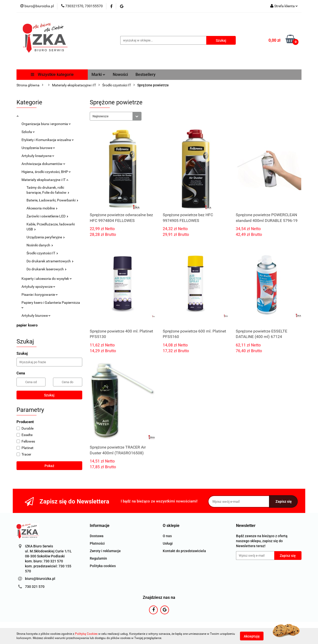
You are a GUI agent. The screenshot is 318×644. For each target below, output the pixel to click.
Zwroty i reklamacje (105, 551)
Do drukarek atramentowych (50, 261)
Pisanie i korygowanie (40, 295)
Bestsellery (145, 75)
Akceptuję (252, 636)
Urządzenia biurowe (38, 148)
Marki (98, 75)
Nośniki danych (40, 245)
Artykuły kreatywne (38, 156)
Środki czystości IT (42, 253)
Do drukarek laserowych (46, 269)
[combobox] (116, 116)
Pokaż (49, 466)
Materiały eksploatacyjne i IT (45, 180)
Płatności (97, 543)
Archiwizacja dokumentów (43, 164)
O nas (167, 536)
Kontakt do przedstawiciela (184, 551)
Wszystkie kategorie (52, 75)
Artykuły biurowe (36, 316)
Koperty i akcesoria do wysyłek (47, 279)
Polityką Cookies (86, 634)
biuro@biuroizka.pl (40, 579)
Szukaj (49, 395)
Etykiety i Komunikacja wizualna (48, 140)
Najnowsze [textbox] (100, 116)
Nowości (120, 75)
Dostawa (97, 536)
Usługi (168, 543)
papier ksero (27, 325)
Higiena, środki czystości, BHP (46, 172)
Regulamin (98, 558)
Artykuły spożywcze (38, 287)
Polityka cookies (103, 566)
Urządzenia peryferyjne (46, 237)
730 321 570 (35, 587)
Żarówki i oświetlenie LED (47, 216)
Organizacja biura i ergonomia (46, 124)
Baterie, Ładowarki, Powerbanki (52, 200)
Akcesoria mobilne (42, 208)
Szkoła (28, 132)
